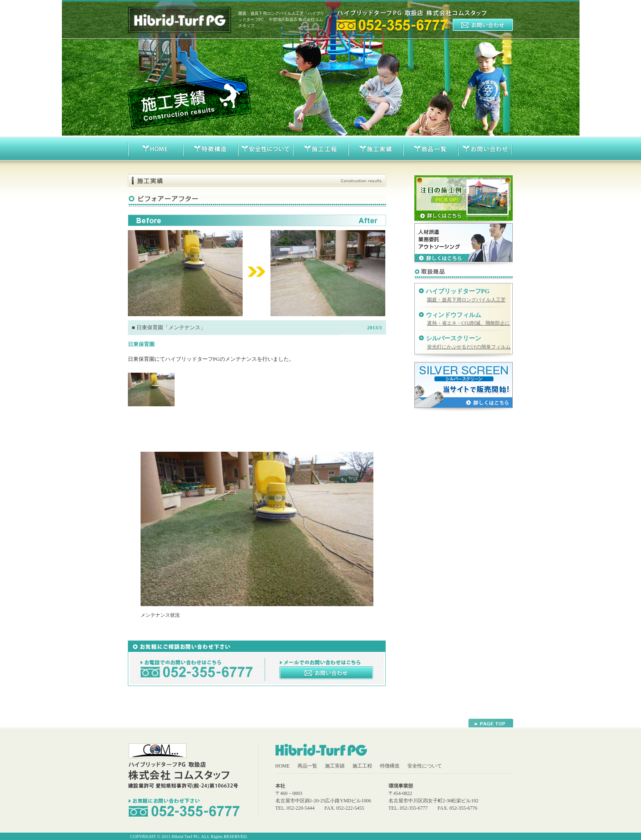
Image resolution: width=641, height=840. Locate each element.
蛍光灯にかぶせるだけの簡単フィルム (469, 347)
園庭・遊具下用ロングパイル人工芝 (466, 300)
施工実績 (335, 766)
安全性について (425, 766)
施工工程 (362, 766)
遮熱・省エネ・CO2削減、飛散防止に (469, 323)
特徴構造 (390, 766)
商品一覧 (307, 766)
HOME (283, 766)
